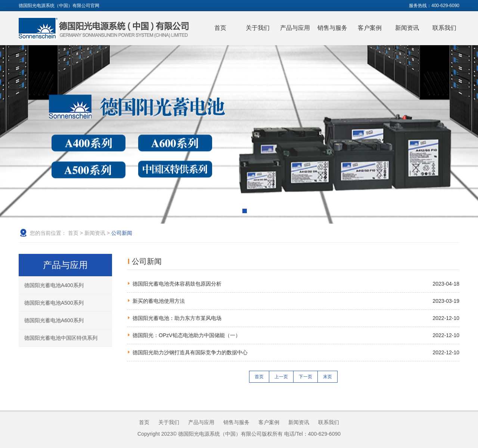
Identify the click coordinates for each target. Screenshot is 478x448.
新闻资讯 (407, 28)
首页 (220, 28)
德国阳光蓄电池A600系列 (54, 320)
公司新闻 (122, 233)
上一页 (281, 377)
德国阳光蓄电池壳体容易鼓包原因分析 (177, 284)
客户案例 (370, 28)
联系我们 (444, 28)
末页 (328, 377)
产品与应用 (295, 28)
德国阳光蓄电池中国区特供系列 (61, 338)
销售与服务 (332, 28)
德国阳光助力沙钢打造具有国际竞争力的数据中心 (190, 352)
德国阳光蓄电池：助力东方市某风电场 (177, 318)
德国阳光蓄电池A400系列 (54, 285)
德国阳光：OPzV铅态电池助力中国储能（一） (187, 335)
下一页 (305, 377)
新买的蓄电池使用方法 (159, 301)
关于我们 (258, 28)
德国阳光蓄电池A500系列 (54, 303)
